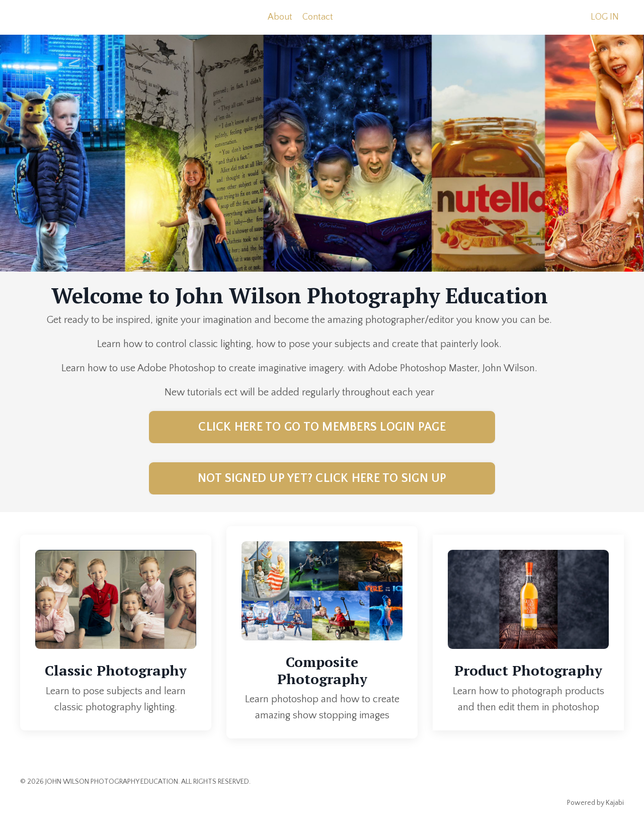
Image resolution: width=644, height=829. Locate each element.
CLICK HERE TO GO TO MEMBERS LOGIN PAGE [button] (322, 427)
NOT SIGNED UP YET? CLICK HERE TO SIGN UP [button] (322, 478)
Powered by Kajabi (595, 803)
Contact (318, 17)
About (280, 17)
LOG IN (605, 17)
